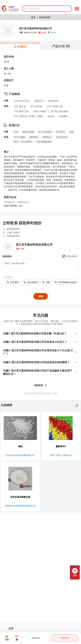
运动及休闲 (62, 137)
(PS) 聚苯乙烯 (21, 111)
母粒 (20, 446)
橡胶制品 (47, 137)
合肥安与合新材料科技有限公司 (20, 506)
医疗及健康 (19, 137)
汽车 (16, 132)
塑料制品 (34, 137)
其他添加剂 (53, 101)
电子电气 (61, 132)
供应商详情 (45, 17)
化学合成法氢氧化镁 (20, 497)
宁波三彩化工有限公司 (61, 455)
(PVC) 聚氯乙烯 (55, 106)
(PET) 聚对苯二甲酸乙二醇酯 (28, 116)
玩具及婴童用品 (44, 142)
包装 (72, 132)
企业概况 (20, 46)
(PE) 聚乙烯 (20, 106)
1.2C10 (52, 32)
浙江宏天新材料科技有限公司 (36, 28)
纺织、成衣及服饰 (23, 142)
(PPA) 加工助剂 (22, 101)
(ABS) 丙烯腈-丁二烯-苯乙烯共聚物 (50, 111)
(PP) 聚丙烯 (36, 106)
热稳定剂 (39, 101)
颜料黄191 (61, 446)
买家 (11, 628)
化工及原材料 (45, 132)
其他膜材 (63, 116)
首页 (33, 17)
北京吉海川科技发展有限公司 (20, 455)
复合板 (51, 116)
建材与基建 (28, 132)
